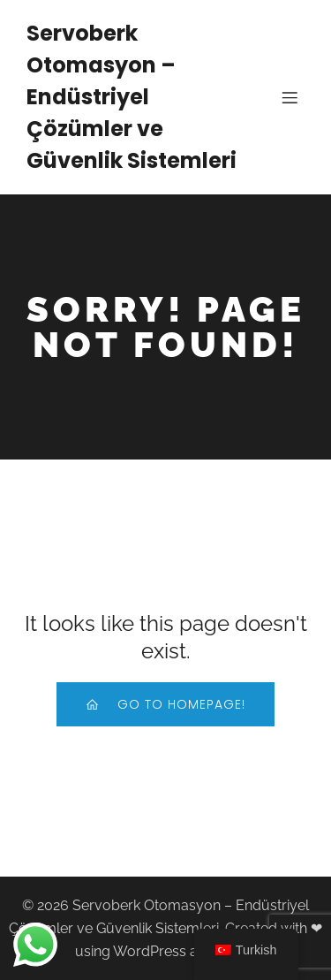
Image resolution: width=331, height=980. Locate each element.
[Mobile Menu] (290, 97)
